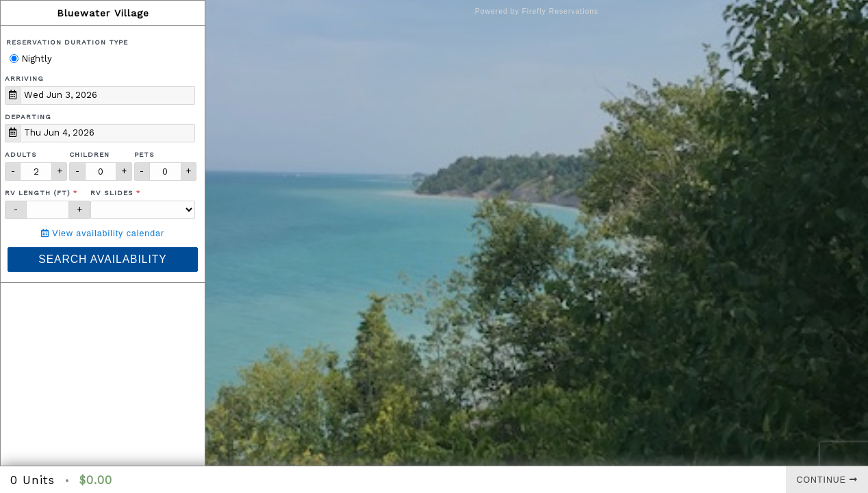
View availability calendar (103, 233)
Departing (28, 117)
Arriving (24, 78)
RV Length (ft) (38, 193)
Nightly (31, 59)
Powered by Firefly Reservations (537, 11)
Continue (827, 480)
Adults (21, 154)
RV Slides (112, 193)
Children (89, 154)
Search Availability (102, 259)
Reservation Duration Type (67, 42)
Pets (144, 154)
